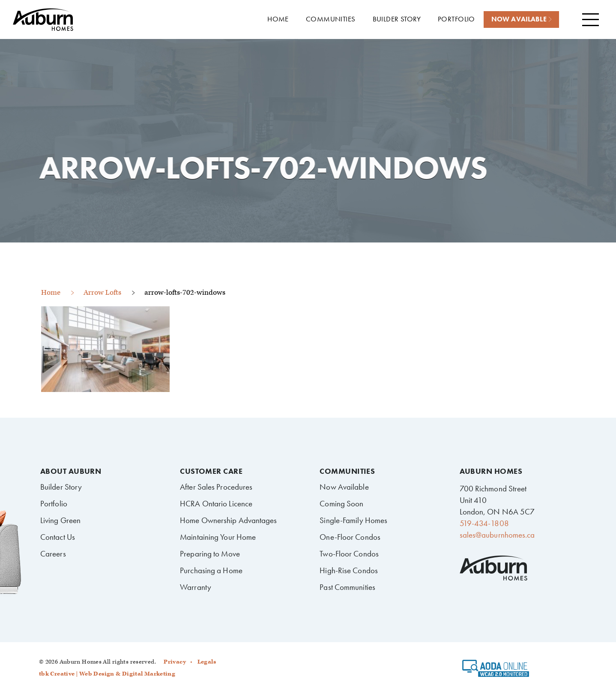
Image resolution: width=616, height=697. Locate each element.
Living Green (60, 520)
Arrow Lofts (102, 293)
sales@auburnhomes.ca (497, 535)
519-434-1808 (484, 523)
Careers (53, 554)
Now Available (344, 487)
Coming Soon (341, 504)
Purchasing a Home (211, 570)
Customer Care (211, 471)
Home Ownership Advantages (228, 520)
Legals (207, 662)
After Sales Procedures (216, 487)
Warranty (196, 587)
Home (51, 293)
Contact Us (58, 537)
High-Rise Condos (349, 570)
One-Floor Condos (350, 537)
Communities (347, 471)
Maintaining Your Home (218, 537)
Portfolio (54, 504)
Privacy (175, 662)
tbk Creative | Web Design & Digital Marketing (107, 674)
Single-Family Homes (353, 520)
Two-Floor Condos (349, 554)
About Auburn (71, 471)
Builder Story (61, 487)
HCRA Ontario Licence (216, 504)
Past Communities (347, 587)
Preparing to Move (210, 554)
